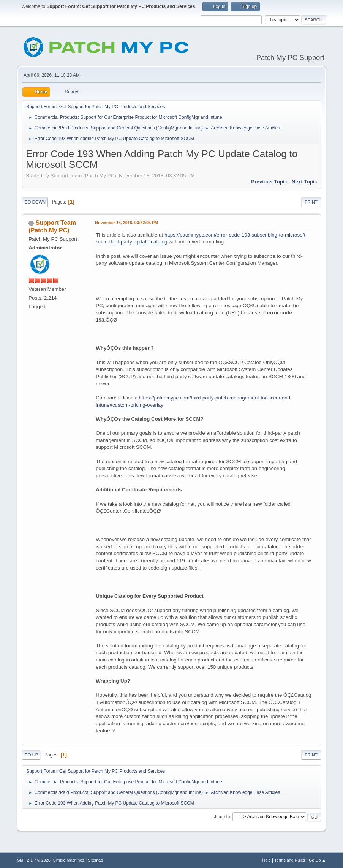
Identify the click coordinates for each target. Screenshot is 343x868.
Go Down (35, 202)
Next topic (304, 182)
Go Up (31, 755)
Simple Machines (68, 860)
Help (266, 860)
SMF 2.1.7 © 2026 (34, 860)
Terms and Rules (290, 860)
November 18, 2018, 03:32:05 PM (126, 223)
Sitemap (95, 860)
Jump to (222, 817)
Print (311, 202)
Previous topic (269, 182)
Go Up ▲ (317, 860)
